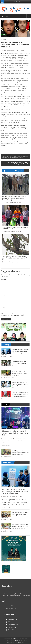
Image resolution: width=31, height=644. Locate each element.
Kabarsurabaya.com (13, 622)
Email (2, 302)
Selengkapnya (6, 446)
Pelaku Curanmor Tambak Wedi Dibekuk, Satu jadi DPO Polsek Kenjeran (15, 228)
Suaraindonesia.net (13, 625)
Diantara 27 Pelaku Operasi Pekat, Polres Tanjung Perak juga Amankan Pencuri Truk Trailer (15, 157)
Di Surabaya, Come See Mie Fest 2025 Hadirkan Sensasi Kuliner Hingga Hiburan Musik (15, 433)
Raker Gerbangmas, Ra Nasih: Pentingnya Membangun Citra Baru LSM (18, 163)
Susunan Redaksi (9, 606)
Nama (3, 296)
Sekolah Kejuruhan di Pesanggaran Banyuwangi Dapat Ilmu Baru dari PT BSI (20, 453)
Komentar (4, 280)
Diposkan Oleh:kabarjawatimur (8, 50)
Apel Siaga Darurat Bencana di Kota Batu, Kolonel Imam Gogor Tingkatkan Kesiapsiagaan (20, 394)
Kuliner (10, 427)
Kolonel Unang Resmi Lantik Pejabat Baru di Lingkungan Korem (19, 363)
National (3, 35)
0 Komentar (21, 50)
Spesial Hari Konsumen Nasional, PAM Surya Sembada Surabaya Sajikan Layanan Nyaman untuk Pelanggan (15, 491)
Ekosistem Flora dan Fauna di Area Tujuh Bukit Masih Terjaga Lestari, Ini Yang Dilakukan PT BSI (15, 258)
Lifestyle (15, 427)
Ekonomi (4, 427)
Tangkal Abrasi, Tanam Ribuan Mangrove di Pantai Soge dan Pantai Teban (20, 374)
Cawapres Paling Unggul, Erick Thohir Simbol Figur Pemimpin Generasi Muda (20, 384)
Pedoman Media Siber (10, 609)
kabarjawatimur (17, 202)
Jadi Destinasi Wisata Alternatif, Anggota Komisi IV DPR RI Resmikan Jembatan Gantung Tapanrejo (14, 198)
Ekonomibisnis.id (12, 630)
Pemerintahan (6, 485)
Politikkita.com (12, 627)
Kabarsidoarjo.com (13, 619)
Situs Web (3, 308)
